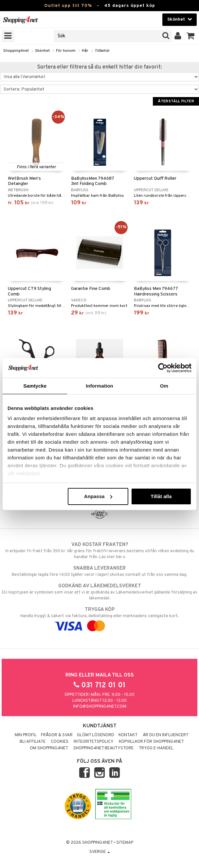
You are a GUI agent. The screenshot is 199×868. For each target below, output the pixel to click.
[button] (191, 36)
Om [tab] (164, 386)
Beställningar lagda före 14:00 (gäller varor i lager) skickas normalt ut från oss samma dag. (99, 571)
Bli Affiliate (33, 742)
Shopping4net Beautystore (103, 748)
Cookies (60, 742)
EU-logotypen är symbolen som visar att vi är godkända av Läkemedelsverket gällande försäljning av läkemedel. (99, 592)
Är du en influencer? (166, 735)
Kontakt (128, 735)
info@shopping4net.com (100, 707)
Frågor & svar (57, 735)
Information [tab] (99, 386)
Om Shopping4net (49, 748)
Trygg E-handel (156, 748)
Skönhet (42, 51)
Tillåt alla (161, 496)
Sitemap (125, 843)
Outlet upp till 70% (68, 6)
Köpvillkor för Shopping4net (151, 742)
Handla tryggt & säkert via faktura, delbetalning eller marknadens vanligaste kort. (99, 618)
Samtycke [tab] (35, 386)
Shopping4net (16, 51)
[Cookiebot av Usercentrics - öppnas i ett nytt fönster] (163, 368)
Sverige (100, 852)
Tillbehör (102, 51)
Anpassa (98, 496)
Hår (85, 51)
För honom (66, 51)
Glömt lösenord (96, 735)
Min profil (26, 735)
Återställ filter (176, 101)
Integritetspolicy (94, 742)
